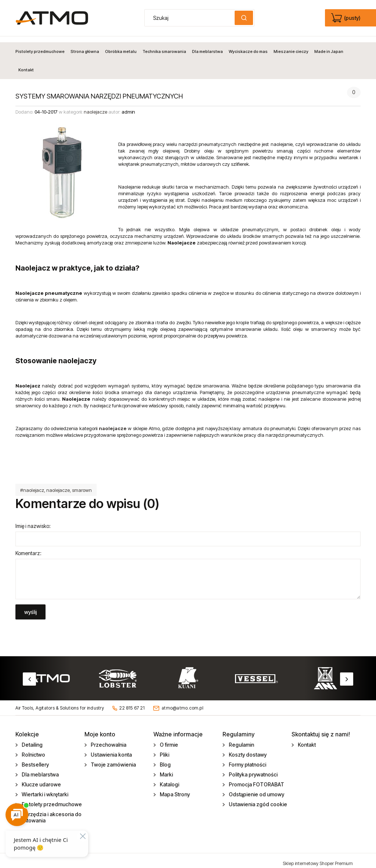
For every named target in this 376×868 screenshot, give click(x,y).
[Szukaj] (244, 18)
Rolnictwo (33, 749)
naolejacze (95, 106)
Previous (29, 673)
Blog (165, 759)
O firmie (168, 739)
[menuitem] (41, 46)
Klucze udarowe (41, 779)
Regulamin (241, 739)
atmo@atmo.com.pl (182, 702)
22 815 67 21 (132, 702)
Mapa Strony (174, 789)
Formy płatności (247, 759)
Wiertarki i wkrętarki (44, 789)
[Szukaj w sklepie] (191, 18)
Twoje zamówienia (113, 759)
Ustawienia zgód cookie (257, 799)
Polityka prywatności (253, 769)
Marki (166, 769)
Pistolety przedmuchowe (51, 799)
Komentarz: (28, 547)
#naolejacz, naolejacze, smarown (56, 484)
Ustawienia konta (111, 749)
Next (347, 673)
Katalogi (169, 779)
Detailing (32, 739)
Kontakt (306, 739)
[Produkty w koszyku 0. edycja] (346, 18)
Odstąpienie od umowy (256, 789)
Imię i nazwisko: (33, 520)
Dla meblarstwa (40, 769)
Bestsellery (35, 759)
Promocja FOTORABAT (256, 779)
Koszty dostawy (247, 749)
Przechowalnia (108, 739)
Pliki (164, 749)
